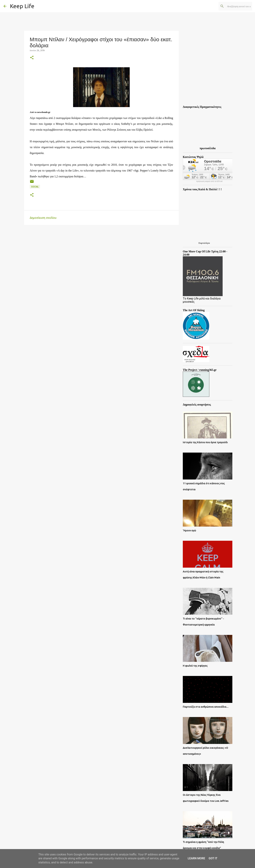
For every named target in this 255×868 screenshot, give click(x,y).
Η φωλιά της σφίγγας (195, 666)
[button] (32, 58)
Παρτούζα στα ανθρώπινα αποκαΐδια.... (206, 707)
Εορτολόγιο (204, 243)
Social (35, 187)
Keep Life (22, 6)
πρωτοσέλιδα (208, 148)
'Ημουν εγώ (189, 530)
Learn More (196, 858)
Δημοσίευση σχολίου (43, 218)
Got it (213, 858)
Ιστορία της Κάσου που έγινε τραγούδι (205, 442)
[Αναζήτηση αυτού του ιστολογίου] (234, 6)
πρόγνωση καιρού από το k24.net (209, 181)
